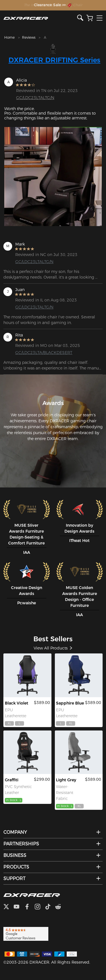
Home (9, 37)
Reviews (29, 37)
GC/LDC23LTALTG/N (35, 98)
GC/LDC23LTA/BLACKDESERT (37, 353)
